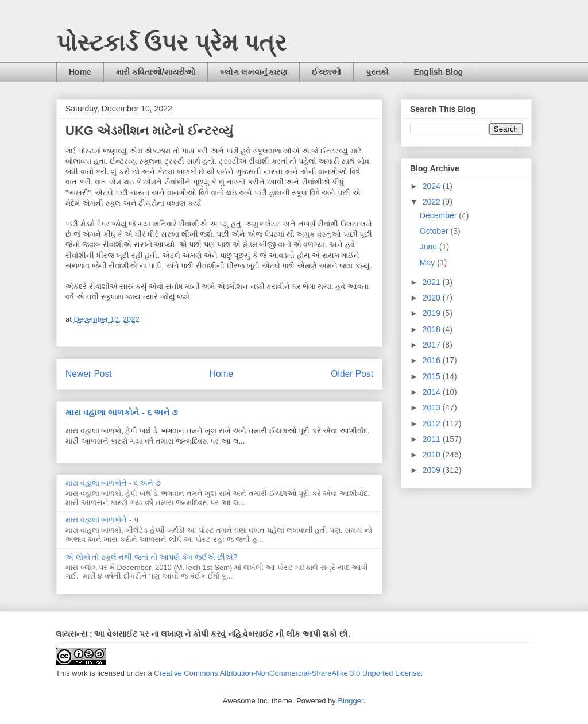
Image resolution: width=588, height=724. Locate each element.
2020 (433, 298)
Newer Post (89, 374)
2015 (433, 376)
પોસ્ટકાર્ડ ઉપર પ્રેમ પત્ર (171, 43)
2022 (433, 202)
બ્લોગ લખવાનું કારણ (254, 72)
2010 (433, 455)
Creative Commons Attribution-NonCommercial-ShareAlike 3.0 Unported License (287, 673)
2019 (433, 313)
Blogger (350, 701)
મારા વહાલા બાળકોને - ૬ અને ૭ (121, 412)
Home (80, 72)
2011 (433, 439)
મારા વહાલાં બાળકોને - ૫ (102, 520)
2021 (433, 282)
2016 (433, 360)
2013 (433, 407)
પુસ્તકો (377, 72)
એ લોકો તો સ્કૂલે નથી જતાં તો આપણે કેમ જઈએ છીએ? (151, 557)
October (435, 231)
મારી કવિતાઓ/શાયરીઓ (156, 72)
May (428, 263)
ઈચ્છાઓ (326, 72)
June (430, 247)
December (439, 215)
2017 (433, 345)
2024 (433, 186)
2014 (433, 392)
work (80, 673)
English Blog (438, 72)
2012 (433, 423)
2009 (433, 470)
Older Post (352, 374)
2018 (433, 329)
